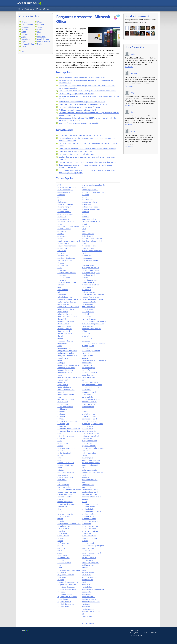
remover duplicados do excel (93, 448)
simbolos (85, 477)
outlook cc (86, 341)
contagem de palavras (66, 368)
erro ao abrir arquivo (66, 463)
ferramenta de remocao (67, 504)
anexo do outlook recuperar (68, 226)
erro (59, 458)
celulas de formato (65, 314)
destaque (61, 414)
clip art (60, 336)
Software (25, 34)
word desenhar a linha (91, 602)
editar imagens (63, 443)
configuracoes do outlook (67, 351)
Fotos (39, 34)
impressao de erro (65, 594)
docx (59, 433)
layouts (85, 224)
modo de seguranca (90, 280)
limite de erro (87, 236)
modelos (85, 278)
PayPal (24, 41)
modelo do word (88, 275)
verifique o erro (88, 565)
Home (21, 9)
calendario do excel (65, 297)
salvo (84, 468)
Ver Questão (129, 67)
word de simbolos (89, 599)
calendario (62, 295)
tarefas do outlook (89, 536)
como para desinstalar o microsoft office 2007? (77, 154)
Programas (41, 37)
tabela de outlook (89, 507)
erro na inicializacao (65, 465)
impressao (62, 592)
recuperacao (87, 438)
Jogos (24, 37)
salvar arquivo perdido (91, 460)
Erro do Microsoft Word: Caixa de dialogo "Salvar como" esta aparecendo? (87, 91)
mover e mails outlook (90, 285)
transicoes (86, 555)
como (60, 346)
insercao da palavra (90, 202)
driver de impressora (66, 436)
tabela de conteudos (90, 504)
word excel (86, 604)
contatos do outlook (65, 370)
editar (60, 441)
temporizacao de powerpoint (93, 546)
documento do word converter (69, 431)
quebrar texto (87, 426)
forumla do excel (64, 526)
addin (60, 197)
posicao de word (88, 404)
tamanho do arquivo (90, 526)
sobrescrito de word (90, 480)
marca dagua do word (90, 260)
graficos (61, 546)
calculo (60, 292)
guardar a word (64, 558)
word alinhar (87, 587)
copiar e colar (63, 385)
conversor (61, 375)
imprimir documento (66, 604)
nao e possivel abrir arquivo (93, 295)
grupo (60, 553)
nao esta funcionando (90, 297)
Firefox (40, 44)
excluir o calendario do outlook (69, 489)
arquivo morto (63, 243)
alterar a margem (64, 207)
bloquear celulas (64, 278)
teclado (85, 541)
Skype (24, 46)
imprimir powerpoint (90, 190)
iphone (85, 214)
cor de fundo (62, 392)
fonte (60, 511)
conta (60, 360)
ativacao (61, 263)
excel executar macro (66, 477)
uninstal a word (88, 560)
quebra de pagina (89, 421)
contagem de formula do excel (69, 365)
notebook (86, 314)
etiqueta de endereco (66, 472)
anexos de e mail (64, 229)
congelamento (63, 358)
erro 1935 (61, 460)
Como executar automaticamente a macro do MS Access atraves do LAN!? (87, 149)
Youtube (40, 24)
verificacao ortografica (90, 563)
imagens (61, 580)
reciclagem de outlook (90, 436)
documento (62, 426)
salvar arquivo (87, 458)
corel (59, 397)
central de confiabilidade (67, 316)
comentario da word (65, 341)
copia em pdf (63, 380)
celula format (63, 312)
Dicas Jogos (26, 39)
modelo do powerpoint (91, 273)
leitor (84, 229)
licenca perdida (88, 234)
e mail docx (62, 438)
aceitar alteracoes (64, 192)
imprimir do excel (64, 602)
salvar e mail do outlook (91, 463)
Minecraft (25, 29)
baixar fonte (62, 270)
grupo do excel (63, 555)
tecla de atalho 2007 (90, 538)
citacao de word (64, 331)
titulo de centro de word (91, 553)
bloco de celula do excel (67, 273)
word (84, 582)
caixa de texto (63, 290)
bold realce (62, 280)
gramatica (61, 548)
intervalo (85, 212)
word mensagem (88, 609)
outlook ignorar (88, 346)
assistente (61, 253)
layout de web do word (91, 221)
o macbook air (87, 326)
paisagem (86, 358)
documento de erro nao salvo (69, 429)
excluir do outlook (64, 487)
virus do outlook (88, 572)
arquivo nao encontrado (67, 246)
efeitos (60, 446)
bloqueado (62, 275)
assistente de (63, 256)
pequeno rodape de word (92, 385)
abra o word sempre (65, 190)
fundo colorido (63, 536)
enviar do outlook (64, 453)
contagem (61, 363)
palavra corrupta (88, 368)
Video (24, 32)
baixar (60, 268)
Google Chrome (43, 39)
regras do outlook (89, 446)
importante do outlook (66, 587)
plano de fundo (88, 394)
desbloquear (62, 409)
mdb (84, 263)
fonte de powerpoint (65, 514)
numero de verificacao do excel (94, 321)
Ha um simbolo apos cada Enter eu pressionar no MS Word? (82, 102)
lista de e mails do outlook (92, 241)
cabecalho (61, 285)
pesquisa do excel (89, 392)
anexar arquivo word (66, 221)
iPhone (40, 29)
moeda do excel (88, 282)
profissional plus (88, 414)
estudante (61, 470)
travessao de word (89, 558)
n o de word (87, 290)
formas (60, 519)
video (84, 570)
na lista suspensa (89, 292)
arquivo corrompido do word (69, 241)
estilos (60, 468)
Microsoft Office (43, 9)
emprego (61, 451)
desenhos (61, 412)
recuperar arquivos (89, 441)
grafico (60, 541)
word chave (86, 594)
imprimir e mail (64, 606)
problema (86, 412)
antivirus (61, 234)
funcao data (62, 533)
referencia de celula (90, 443)
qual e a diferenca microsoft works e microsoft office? (79, 123)
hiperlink (61, 560)
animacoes (62, 231)
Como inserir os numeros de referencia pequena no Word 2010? (84, 104)
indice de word (88, 200)
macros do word (88, 248)
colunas (61, 338)
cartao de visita (63, 304)
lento (84, 231)
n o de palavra (88, 287)
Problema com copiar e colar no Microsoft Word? (78, 110)
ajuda (60, 200)
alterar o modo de (64, 212)
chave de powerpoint (66, 321)
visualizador (87, 575)
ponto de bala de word (91, 399)
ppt (83, 409)
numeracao (86, 316)
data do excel (63, 404)
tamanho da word (89, 519)
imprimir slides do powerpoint (94, 192)
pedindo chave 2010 (90, 382)
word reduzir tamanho (91, 611)
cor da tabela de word (66, 390)
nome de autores (89, 307)
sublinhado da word (90, 492)
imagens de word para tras (68, 582)
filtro (59, 509)
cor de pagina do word (66, 394)
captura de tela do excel (67, 302)
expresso (61, 499)
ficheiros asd (62, 507)
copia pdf (61, 382)
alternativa (62, 217)
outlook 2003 (87, 338)
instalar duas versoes (90, 207)
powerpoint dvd (88, 407)
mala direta (86, 256)
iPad (39, 32)
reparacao (86, 451)
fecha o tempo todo (65, 502)
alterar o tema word (65, 214)
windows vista (87, 580)
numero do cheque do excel (93, 324)
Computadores (27, 24)
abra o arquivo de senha (67, 187)
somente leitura (88, 485)
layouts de (86, 226)
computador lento (64, 348)
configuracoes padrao (66, 353)
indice (84, 197)
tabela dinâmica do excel (92, 511)
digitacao (61, 419)
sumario (85, 499)
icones (60, 567)
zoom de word (87, 616)
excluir (60, 482)
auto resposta (63, 265)
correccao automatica (66, 399)
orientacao (86, 334)
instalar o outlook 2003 (91, 209)
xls (83, 614)
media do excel (88, 265)
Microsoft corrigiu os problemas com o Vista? (76, 94)
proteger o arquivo (89, 416)
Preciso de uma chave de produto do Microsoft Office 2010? (82, 78)
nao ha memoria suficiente (92, 299)
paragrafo (86, 370)
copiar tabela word (65, 387)
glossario (61, 538)
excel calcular (63, 475)
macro (84, 243)
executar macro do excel (67, 492)
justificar (85, 217)
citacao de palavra (65, 329)
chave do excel (63, 324)
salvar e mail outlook (90, 465)
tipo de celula (87, 550)
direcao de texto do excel (67, 421)
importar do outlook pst (67, 589)
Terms (137, 631)
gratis (60, 550)
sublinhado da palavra (91, 489)
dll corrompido (63, 424)
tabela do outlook (89, 514)
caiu (59, 287)
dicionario (61, 416)
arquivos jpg (62, 248)
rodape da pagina (89, 453)
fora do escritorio (64, 516)
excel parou (62, 480)
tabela (84, 502)
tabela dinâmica (88, 509)
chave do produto (64, 326)
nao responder (88, 304)
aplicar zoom (62, 236)
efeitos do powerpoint (66, 448)
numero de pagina (89, 319)
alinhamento (62, 202)
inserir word (87, 204)
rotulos (85, 455)
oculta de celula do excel (92, 329)
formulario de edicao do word (69, 524)
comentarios (62, 343)
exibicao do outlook (65, 497)
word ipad (86, 606)
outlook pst (86, 348)
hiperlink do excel (64, 563)
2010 (59, 185)
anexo (60, 224)
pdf (83, 380)
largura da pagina (89, 219)
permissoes (86, 390)
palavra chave (87, 365)
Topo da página (88, 623)
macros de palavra (89, 246)
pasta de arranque (89, 375)
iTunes (40, 22)
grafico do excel (64, 543)
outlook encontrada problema (93, 343)
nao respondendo (89, 302)
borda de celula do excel (67, 282)
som (84, 482)
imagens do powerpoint (67, 585)
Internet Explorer (44, 41)
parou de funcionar (89, 373)
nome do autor (88, 309)
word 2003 (86, 585)
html (59, 565)
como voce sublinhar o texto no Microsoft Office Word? (80, 107)
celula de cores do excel (67, 309)
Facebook (25, 27)
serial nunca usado (89, 470)
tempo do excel (88, 543)
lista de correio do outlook (92, 239)
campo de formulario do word (69, 299)
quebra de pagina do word (92, 424)
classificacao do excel (66, 334)
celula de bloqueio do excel (68, 307)
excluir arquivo (63, 485)
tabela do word (88, 516)
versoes (85, 567)
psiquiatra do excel (89, 419)
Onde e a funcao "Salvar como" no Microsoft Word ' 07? (80, 135)
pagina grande (88, 355)
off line (85, 331)
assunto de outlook (65, 260)
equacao (61, 455)
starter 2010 (87, 487)
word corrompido (89, 597)
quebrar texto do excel (91, 433)
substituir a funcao (89, 494)
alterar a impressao (65, 204)
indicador (86, 195)
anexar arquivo (63, 219)
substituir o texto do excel (92, 497)
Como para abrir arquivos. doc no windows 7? (77, 151)
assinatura (62, 251)
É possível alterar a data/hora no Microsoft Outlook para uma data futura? (88, 162)
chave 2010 (62, 319)
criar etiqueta (63, 402)
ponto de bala (87, 397)
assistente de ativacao (66, 258)
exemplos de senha (65, 494)
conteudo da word (65, 373)
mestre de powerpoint (91, 270)
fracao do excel (63, 528)
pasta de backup (88, 377)
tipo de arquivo (88, 548)
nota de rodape (88, 312)
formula (61, 521)
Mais (23, 51)
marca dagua (87, 258)
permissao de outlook (90, 387)
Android (40, 27)
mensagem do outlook (91, 268)
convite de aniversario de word (69, 377)
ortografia (86, 336)
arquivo (60, 239)
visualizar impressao (90, 577)
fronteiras (61, 531)
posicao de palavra (89, 402)
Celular (24, 22)
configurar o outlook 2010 (67, 355)
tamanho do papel (89, 528)
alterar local (62, 209)
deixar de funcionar (65, 407)
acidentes (61, 195)
